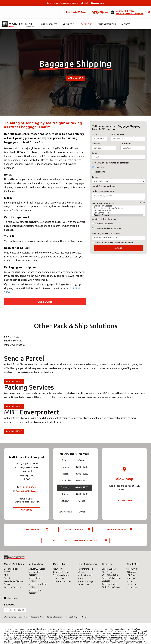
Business (107, 564)
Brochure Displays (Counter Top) (85, 583)
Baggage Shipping (118, 215)
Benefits (8, 578)
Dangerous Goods (61, 575)
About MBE (133, 564)
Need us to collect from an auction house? (75, 540)
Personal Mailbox (117, 529)
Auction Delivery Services (36, 579)
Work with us (132, 569)
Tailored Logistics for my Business (118, 208)
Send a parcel (32, 529)
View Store (26, 510)
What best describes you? (104, 219)
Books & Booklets (85, 575)
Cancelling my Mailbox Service (13, 583)
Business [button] (127, 20)
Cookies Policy (71, 617)
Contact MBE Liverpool (28, 491)
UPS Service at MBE (118, 213)
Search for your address (103, 186)
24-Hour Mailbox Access (11, 570)
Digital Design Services (112, 587)
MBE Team (131, 575)
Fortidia (83, 617)
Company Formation (13, 587)
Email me (99, 167)
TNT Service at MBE (118, 211)
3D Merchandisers (85, 569)
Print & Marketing (87, 564)
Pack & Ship (59, 564)
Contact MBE (132, 585)
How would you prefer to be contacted (111, 163)
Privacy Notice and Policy (34, 617)
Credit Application (110, 584)
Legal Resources (133, 588)
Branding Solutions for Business (112, 579)
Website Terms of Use (13, 617)
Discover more (14, 381)
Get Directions (124, 501)
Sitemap (130, 581)
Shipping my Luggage (118, 206)
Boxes (80, 578)
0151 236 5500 (28, 487)
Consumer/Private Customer (108, 228)
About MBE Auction (37, 569)
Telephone (100, 172)
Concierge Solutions (62, 572)
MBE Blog (131, 578)
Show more (11, 598)
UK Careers (131, 572)
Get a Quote (76, 78)
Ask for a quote (95, 10)
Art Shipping (58, 569)
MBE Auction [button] (70, 20)
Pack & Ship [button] (88, 20)
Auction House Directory (35, 591)
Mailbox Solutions (14, 564)
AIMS (6, 575)
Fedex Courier (59, 578)
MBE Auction (36, 564)
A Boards (81, 572)
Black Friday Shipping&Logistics (110, 573)
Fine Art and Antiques (62, 581)
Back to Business (109, 569)
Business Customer (104, 224)
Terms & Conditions (55, 617)
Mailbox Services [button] (50, 20)
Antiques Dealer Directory (35, 573)
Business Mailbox (74, 529)
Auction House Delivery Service (39, 585)
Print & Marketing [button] (108, 20)
